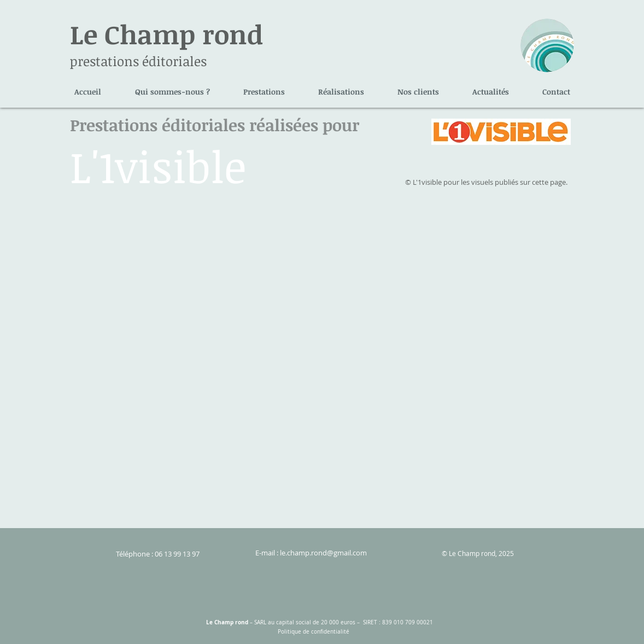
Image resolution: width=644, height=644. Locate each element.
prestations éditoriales (138, 61)
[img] (142, 271)
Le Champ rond (166, 34)
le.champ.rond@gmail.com (323, 553)
